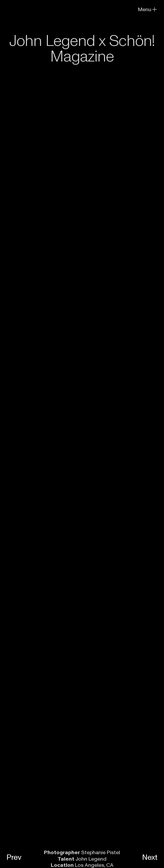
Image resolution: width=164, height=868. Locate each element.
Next (150, 857)
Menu (148, 10)
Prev (14, 857)
